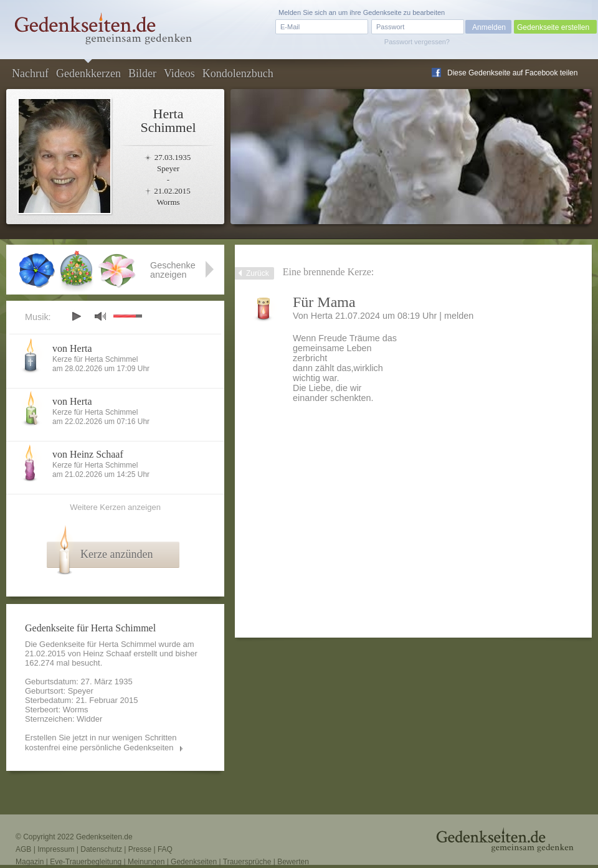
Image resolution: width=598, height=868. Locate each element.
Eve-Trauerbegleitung (86, 862)
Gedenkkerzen (88, 73)
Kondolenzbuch (238, 73)
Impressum (56, 849)
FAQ (165, 849)
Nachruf (30, 73)
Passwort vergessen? (417, 42)
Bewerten (293, 862)
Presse (140, 849)
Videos (179, 73)
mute (100, 316)
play (76, 316)
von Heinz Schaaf (88, 454)
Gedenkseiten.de (104, 837)
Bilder (142, 73)
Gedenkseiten (194, 862)
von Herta (72, 348)
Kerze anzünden (116, 554)
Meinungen (146, 862)
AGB (23, 849)
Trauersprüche (247, 862)
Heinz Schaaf (107, 653)
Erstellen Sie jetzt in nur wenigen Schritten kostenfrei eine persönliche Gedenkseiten (101, 743)
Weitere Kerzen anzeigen (115, 507)
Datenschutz (101, 849)
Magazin (30, 862)
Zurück (258, 273)
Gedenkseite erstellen (553, 27)
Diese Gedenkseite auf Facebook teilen (512, 73)
